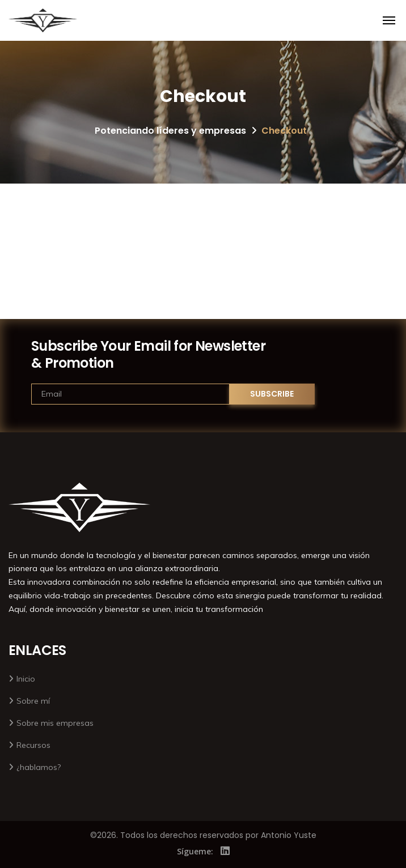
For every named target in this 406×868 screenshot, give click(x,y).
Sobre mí (33, 701)
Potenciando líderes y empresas (170, 131)
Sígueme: (195, 851)
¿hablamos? (39, 767)
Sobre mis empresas (55, 723)
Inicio (26, 679)
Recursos (33, 745)
